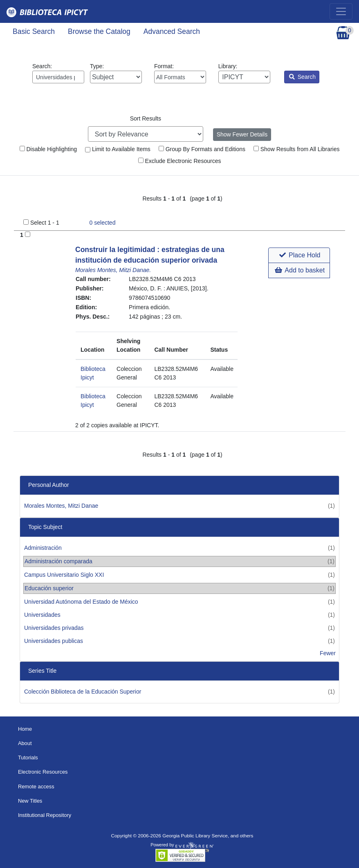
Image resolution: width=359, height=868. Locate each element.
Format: (180, 73)
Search (302, 77)
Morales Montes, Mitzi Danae (61, 506)
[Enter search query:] (58, 77)
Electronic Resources (43, 772)
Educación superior (49, 588)
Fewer (328, 653)
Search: (58, 73)
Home (25, 729)
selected (103, 223)
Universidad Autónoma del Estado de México (81, 602)
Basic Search (34, 31)
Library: (244, 73)
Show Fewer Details (242, 134)
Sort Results (146, 118)
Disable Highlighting (48, 149)
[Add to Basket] (28, 234)
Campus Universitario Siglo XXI (64, 575)
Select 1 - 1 (45, 223)
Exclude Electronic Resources (180, 161)
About (25, 743)
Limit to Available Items (118, 149)
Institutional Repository (45, 815)
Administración (43, 548)
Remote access (36, 787)
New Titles (30, 801)
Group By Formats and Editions (202, 149)
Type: (116, 73)
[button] (299, 255)
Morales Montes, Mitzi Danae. (113, 270)
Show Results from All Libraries (297, 149)
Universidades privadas (54, 628)
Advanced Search (172, 31)
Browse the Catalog (99, 31)
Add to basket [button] (300, 270)
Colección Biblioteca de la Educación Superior (83, 692)
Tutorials (28, 758)
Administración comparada (58, 561)
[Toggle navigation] (341, 11)
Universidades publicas (54, 641)
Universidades (42, 615)
